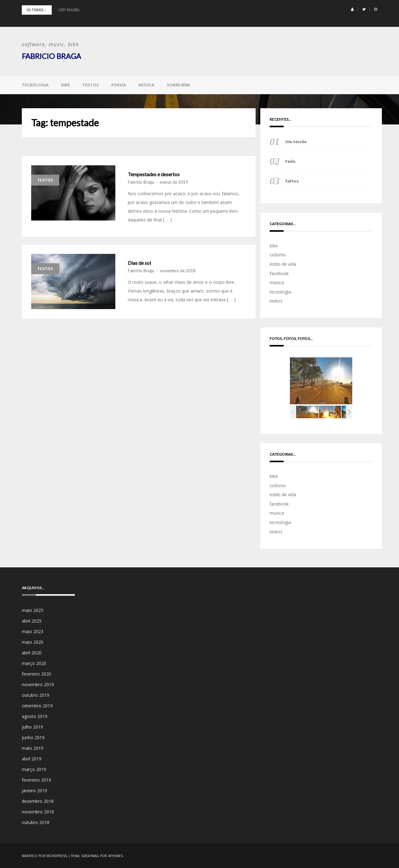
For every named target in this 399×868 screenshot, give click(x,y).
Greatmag (90, 856)
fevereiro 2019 (36, 780)
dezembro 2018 (38, 801)
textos (91, 85)
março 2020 (34, 663)
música (146, 85)
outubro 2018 (36, 822)
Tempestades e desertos (154, 174)
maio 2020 (33, 642)
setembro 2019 (37, 705)
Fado (290, 161)
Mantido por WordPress (44, 856)
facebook (279, 273)
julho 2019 (32, 727)
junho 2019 (33, 737)
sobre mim (178, 85)
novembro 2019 (38, 684)
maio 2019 (33, 748)
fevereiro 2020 (36, 674)
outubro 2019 (36, 695)
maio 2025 (33, 610)
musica (277, 282)
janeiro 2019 (34, 790)
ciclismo (278, 255)
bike (65, 85)
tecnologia (35, 85)
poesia (119, 85)
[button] (352, 9)
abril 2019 (32, 758)
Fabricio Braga (52, 56)
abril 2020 (32, 652)
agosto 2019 (35, 716)
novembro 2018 (38, 811)
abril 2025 (32, 621)
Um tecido (69, 10)
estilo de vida (283, 264)
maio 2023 (33, 631)
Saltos (292, 181)
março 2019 (34, 769)
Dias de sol (139, 263)
